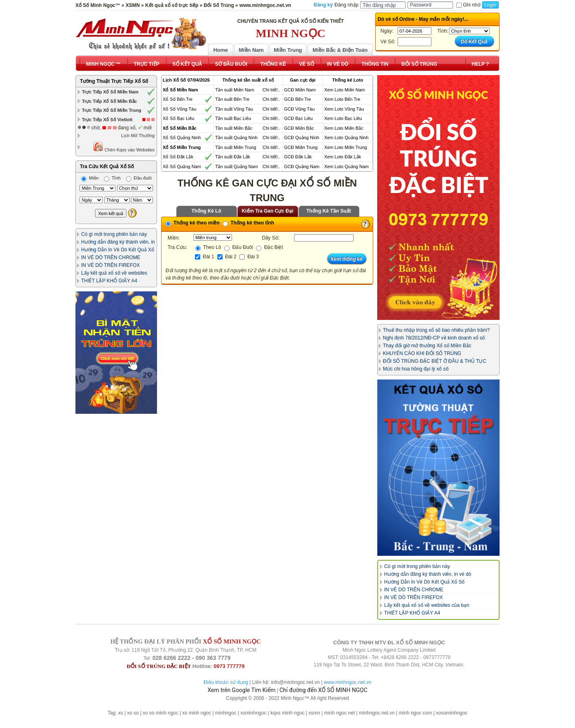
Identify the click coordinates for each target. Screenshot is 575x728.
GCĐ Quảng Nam (302, 166)
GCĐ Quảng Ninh (302, 138)
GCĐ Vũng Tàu (300, 109)
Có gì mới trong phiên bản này (114, 234)
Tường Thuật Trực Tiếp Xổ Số (114, 81)
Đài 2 (227, 257)
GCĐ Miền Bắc (299, 128)
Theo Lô (208, 247)
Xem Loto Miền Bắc (344, 128)
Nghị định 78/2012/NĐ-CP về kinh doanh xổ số (434, 338)
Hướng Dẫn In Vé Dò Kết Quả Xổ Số (424, 582)
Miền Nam (251, 50)
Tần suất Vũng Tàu (234, 109)
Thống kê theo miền (193, 223)
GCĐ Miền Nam (300, 90)
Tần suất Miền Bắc (233, 128)
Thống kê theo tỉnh (248, 223)
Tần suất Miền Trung (236, 147)
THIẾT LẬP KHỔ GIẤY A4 (109, 281)
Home (221, 50)
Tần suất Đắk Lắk (232, 157)
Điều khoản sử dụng (226, 682)
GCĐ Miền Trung (301, 147)
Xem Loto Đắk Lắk (343, 157)
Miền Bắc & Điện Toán (340, 50)
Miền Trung (288, 50)
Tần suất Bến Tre (232, 99)
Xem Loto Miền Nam (345, 90)
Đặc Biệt (269, 247)
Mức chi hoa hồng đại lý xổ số (416, 369)
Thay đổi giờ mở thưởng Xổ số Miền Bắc (427, 346)
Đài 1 (205, 257)
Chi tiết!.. (271, 90)
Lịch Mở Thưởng (138, 135)
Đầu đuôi (139, 178)
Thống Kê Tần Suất (329, 211)
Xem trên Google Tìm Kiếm (241, 690)
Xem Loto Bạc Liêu (343, 118)
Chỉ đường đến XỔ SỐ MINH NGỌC (323, 690)
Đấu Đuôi (239, 247)
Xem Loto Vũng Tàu (344, 109)
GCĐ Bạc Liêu (299, 118)
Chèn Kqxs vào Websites (124, 147)
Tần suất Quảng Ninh (236, 138)
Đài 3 (249, 257)
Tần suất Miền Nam (234, 90)
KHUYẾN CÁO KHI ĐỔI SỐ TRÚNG (422, 353)
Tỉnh (112, 178)
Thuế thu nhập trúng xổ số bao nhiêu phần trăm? (436, 330)
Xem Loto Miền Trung (346, 147)
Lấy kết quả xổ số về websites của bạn (427, 605)
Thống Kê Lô (207, 211)
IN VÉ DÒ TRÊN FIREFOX (111, 265)
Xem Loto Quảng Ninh (346, 138)
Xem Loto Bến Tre (342, 99)
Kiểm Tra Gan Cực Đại (268, 211)
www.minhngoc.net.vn (348, 682)
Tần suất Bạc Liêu (233, 118)
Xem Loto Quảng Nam (346, 166)
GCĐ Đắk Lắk (298, 157)
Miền (90, 178)
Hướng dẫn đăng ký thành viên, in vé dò (428, 574)
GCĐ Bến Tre (298, 99)
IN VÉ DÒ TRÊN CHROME (111, 257)
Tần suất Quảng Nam (236, 166)
